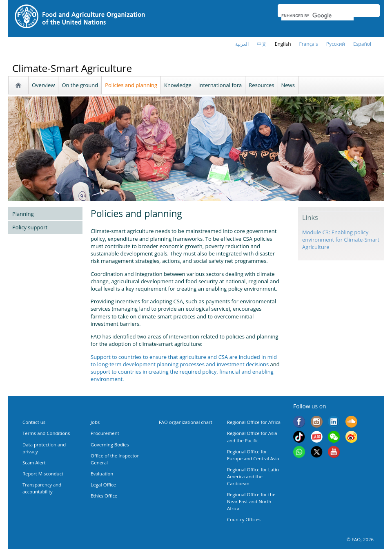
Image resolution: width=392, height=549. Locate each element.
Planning (23, 214)
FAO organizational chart (186, 422)
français (309, 44)
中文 (262, 44)
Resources (261, 85)
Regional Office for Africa (254, 422)
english (283, 44)
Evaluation (102, 474)
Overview (43, 85)
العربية (242, 44)
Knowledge (178, 85)
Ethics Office (104, 496)
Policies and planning (131, 85)
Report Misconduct (43, 474)
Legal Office (103, 485)
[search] (317, 16)
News (288, 85)
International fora (220, 85)
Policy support (30, 227)
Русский (336, 44)
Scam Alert (34, 463)
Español (362, 44)
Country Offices (244, 519)
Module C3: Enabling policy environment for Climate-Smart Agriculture (341, 240)
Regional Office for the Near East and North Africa (251, 501)
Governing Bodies (110, 445)
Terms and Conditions (46, 433)
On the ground (80, 85)
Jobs (95, 422)
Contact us (34, 422)
